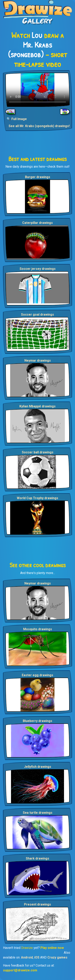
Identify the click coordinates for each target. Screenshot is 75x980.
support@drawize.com (20, 970)
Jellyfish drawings (38, 767)
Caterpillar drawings (37, 223)
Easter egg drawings (37, 675)
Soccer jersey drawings (38, 269)
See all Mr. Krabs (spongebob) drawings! (39, 126)
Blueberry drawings (37, 721)
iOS (37, 957)
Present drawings (37, 904)
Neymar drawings (38, 360)
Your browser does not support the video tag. (37, 90)
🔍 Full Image (17, 119)
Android (27, 957)
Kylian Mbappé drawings (37, 406)
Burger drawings (38, 177)
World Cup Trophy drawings (37, 498)
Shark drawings (37, 858)
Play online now (52, 948)
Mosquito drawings (38, 629)
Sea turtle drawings (38, 813)
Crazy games (57, 957)
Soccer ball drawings (38, 452)
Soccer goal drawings (37, 315)
